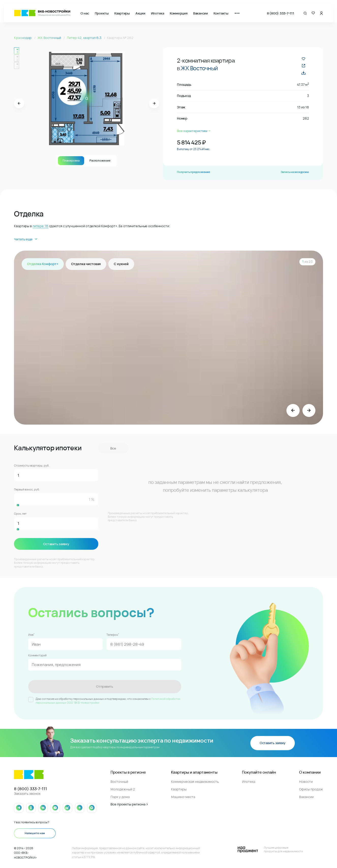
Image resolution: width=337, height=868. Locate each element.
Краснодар (23, 38)
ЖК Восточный (50, 38)
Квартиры (122, 13)
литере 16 (40, 226)
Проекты (102, 13)
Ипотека (158, 13)
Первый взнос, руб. (27, 490)
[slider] (56, 505)
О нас (85, 13)
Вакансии (201, 13)
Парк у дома (120, 795)
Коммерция (179, 13)
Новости (306, 780)
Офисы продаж (311, 788)
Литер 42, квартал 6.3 (85, 38)
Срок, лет (20, 514)
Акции (140, 13)
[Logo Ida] (270, 848)
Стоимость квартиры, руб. (32, 466)
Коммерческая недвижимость (195, 780)
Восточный (119, 780)
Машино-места (183, 795)
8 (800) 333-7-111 (280, 13)
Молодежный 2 (123, 788)
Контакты (221, 13)
